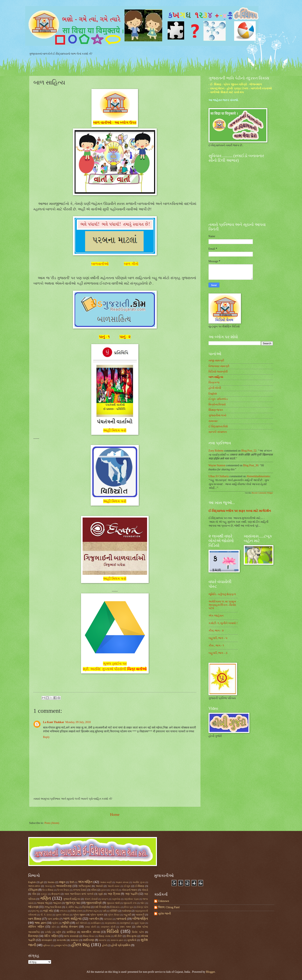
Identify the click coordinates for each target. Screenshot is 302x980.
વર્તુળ (59, 932)
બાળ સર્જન (53, 919)
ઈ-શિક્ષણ (140, 886)
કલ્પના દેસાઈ (80, 890)
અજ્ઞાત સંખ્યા (122, 882)
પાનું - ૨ (125, 337)
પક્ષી (104, 911)
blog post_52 (249, 451)
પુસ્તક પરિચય (63, 915)
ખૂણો (100, 894)
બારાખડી (140, 915)
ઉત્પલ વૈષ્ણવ (63, 890)
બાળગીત (94, 919)
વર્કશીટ (48, 932)
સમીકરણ (88, 940)
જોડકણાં (33, 907)
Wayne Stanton (217, 465)
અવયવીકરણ (64, 886)
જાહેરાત (57, 903)
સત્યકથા (61, 940)
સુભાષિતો (132, 940)
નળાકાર (63, 911)
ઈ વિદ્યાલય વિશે (218, 426)
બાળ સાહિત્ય (216, 377)
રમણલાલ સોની (108, 927)
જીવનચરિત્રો (94, 903)
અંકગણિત (85, 882)
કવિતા (94, 890)
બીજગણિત (140, 919)
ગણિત (45, 898)
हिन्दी (72, 882)
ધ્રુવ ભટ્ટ (35, 911)
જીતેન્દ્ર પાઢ (73, 903)
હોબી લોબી (215, 388)
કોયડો (145, 890)
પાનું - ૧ (104, 337)
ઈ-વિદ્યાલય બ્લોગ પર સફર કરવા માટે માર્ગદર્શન (240, 511)
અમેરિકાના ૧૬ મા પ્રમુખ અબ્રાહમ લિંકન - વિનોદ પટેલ (223, 605)
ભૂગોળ (55, 923)
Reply (46, 737)
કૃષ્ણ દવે (114, 890)
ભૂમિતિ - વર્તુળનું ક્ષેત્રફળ (222, 594)
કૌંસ (34, 894)
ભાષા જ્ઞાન (40, 923)
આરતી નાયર (114, 886)
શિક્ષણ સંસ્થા (104, 936)
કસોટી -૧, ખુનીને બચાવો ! (223, 623)
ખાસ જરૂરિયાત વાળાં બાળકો (79, 894)
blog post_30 (251, 465)
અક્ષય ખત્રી (106, 882)
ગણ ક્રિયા (114, 894)
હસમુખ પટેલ (61, 945)
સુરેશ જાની (164, 914)
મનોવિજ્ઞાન (96, 923)
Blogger (210, 972)
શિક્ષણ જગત (216, 410)
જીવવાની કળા (130, 903)
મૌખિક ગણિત (36, 927)
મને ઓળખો (81, 923)
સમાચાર (213, 421)
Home (115, 815)
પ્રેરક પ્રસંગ (97, 915)
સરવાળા (103, 940)
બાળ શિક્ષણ (35, 919)
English (213, 394)
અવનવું (48, 886)
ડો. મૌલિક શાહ (72, 907)
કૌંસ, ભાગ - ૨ (216, 631)
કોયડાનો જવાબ (130, 890)
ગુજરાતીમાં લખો (217, 415)
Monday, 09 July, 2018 (78, 722)
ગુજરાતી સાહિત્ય (72, 899)
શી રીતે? (118, 936)
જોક (143, 903)
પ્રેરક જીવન (79, 915)
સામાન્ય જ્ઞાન (117, 940)
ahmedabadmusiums (258, 476)
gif (42, 882)
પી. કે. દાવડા (46, 915)
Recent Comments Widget (262, 493)
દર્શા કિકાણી (100, 907)
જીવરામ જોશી (113, 903)
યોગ (54, 927)
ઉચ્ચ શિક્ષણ (48, 890)
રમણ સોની (90, 927)
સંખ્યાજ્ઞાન (47, 940)
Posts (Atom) (52, 823)
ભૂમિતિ (66, 923)
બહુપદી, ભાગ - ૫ (218, 638)
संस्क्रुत (62, 882)
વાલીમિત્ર (71, 932)
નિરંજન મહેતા (92, 911)
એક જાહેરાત (216, 616)
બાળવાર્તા (121, 919)
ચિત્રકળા (214, 383)
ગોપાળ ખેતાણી (91, 899)
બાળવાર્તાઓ (100, 264)
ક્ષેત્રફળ (56, 894)
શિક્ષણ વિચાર (89, 936)
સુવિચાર (47, 945)
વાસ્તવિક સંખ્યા (90, 932)
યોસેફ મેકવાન (69, 927)
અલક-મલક (34, 886)
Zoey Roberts (216, 451)
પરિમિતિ (114, 911)
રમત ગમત (125, 927)
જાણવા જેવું (43, 903)
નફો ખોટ (48, 911)
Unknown (164, 901)
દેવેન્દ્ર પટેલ (143, 907)
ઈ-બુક (127, 886)
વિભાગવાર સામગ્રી (219, 366)
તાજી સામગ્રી (216, 361)
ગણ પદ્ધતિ (131, 894)
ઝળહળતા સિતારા (53, 907)
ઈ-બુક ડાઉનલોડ (218, 399)
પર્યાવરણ (126, 911)
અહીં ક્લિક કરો (115, 430)
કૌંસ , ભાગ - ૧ (216, 646)
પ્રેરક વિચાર (114, 915)
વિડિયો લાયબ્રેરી (218, 372)
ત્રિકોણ (86, 907)
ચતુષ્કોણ (116, 899)
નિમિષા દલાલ (76, 911)
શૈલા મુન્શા (132, 936)
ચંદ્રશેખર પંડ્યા (131, 899)
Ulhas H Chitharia (219, 476)
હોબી (104, 945)
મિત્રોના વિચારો (217, 404)
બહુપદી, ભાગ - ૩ (218, 653)
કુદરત (104, 890)
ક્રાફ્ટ (44, 894)
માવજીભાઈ (125, 923)
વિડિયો (113, 931)
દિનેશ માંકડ (115, 907)
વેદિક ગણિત (51, 936)
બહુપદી (127, 915)
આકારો (99, 886)
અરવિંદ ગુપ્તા (139, 882)
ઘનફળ (105, 899)
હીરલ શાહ (81, 945)
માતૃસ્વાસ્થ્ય (111, 923)
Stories (51, 882)
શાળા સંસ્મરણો (71, 936)
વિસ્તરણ (33, 936)
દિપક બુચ (129, 907)
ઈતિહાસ (33, 890)
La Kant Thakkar (54, 722)
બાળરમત (108, 919)
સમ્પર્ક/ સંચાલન (218, 432)
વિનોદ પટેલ (138, 932)
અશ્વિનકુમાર (85, 886)
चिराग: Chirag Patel (169, 907)
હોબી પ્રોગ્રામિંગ (121, 945)
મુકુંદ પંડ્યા (140, 923)
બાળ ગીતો (131, 264)
